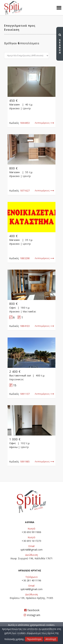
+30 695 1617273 (31, 541)
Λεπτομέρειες (44, 123)
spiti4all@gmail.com (32, 550)
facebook (32, 610)
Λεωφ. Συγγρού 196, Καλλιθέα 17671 (32, 558)
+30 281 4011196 (31, 580)
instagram (32, 615)
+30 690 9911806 (31, 532)
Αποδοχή (51, 639)
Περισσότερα (34, 639)
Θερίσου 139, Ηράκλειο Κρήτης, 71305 (31, 598)
